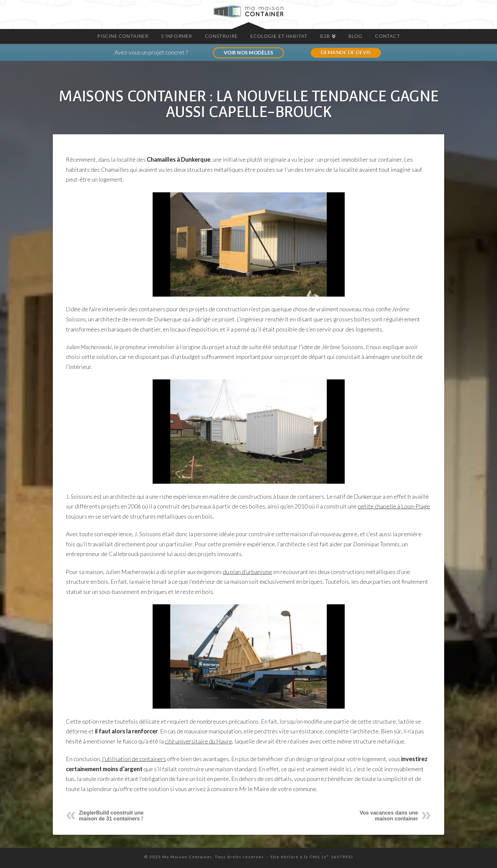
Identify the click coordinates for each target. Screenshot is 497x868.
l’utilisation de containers (134, 759)
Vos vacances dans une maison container (389, 816)
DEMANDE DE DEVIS (346, 52)
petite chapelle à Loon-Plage (394, 506)
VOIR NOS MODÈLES (248, 52)
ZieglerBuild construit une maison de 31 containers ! (111, 816)
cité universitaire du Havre (198, 741)
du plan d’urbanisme (248, 572)
